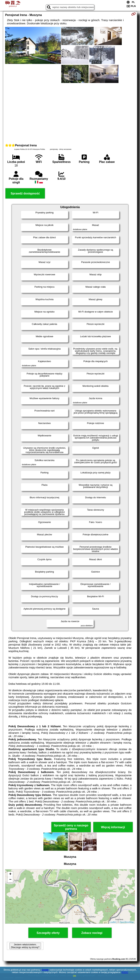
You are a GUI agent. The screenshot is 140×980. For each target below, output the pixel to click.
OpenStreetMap (127, 922)
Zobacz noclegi (92, 933)
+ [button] (10, 874)
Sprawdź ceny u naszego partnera (71, 827)
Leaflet (113, 922)
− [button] (10, 880)
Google (45, 970)
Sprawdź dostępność (25, 193)
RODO (125, 972)
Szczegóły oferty (48, 933)
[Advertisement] (70, 113)
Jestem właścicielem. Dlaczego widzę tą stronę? (25, 946)
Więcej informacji (113, 827)
